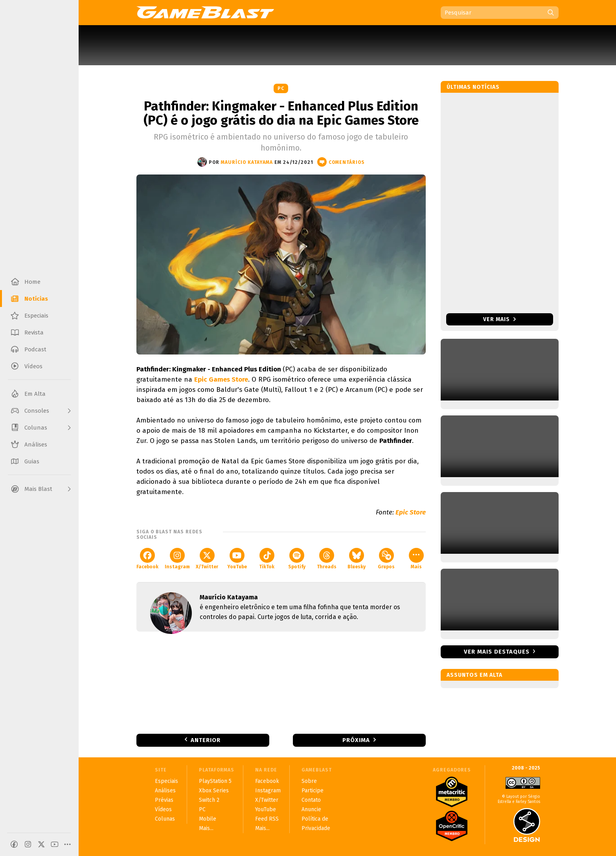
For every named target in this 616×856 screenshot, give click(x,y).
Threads (327, 559)
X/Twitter (207, 559)
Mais (416, 559)
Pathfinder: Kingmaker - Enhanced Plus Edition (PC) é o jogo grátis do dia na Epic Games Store (281, 113)
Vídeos (163, 809)
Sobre (309, 781)
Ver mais (499, 319)
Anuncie (311, 809)
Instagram (177, 559)
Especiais (166, 781)
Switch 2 (209, 800)
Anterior (206, 740)
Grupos (386, 559)
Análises (165, 791)
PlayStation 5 (215, 781)
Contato (311, 800)
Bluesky (357, 559)
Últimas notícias (473, 87)
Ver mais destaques (497, 652)
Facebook (147, 559)
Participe (313, 791)
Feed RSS (267, 819)
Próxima (356, 740)
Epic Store (411, 512)
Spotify (297, 559)
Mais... (206, 828)
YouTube (237, 559)
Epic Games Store (221, 379)
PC (281, 88)
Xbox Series (214, 791)
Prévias (164, 800)
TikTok (267, 559)
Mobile (208, 819)
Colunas (165, 819)
